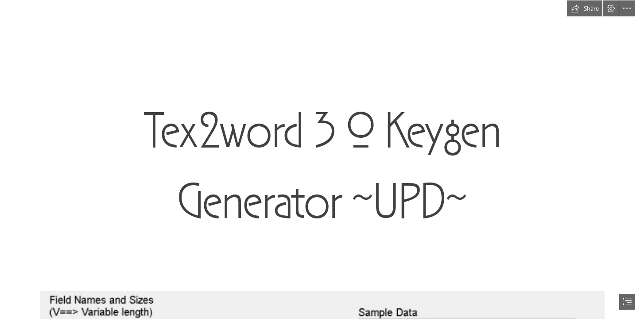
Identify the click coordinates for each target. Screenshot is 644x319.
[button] (585, 8)
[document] (322, 159)
